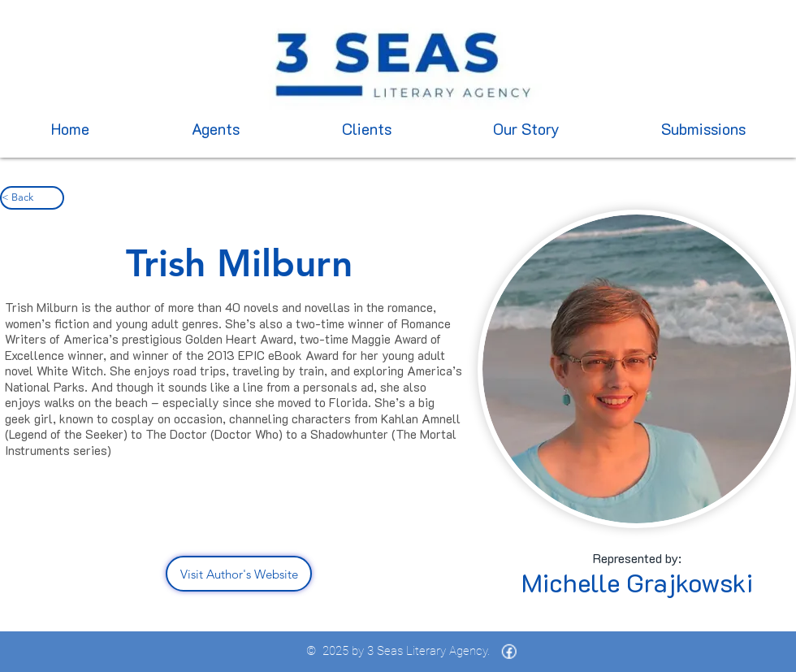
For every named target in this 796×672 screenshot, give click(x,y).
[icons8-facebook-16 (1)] (509, 652)
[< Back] (32, 198)
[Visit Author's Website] (239, 574)
